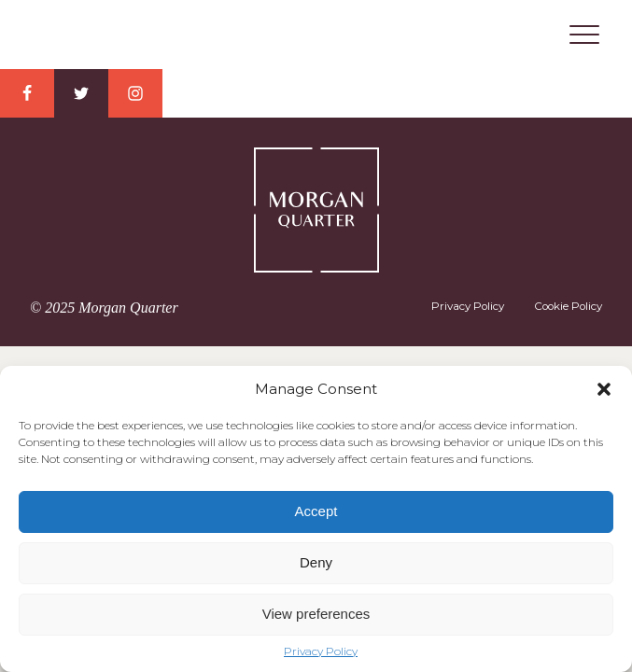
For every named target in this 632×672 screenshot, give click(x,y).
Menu (584, 35)
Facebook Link (27, 93)
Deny (316, 562)
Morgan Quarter (316, 35)
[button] (604, 389)
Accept (316, 511)
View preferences (316, 614)
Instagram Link (135, 93)
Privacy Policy (321, 651)
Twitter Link (81, 93)
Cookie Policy (568, 306)
